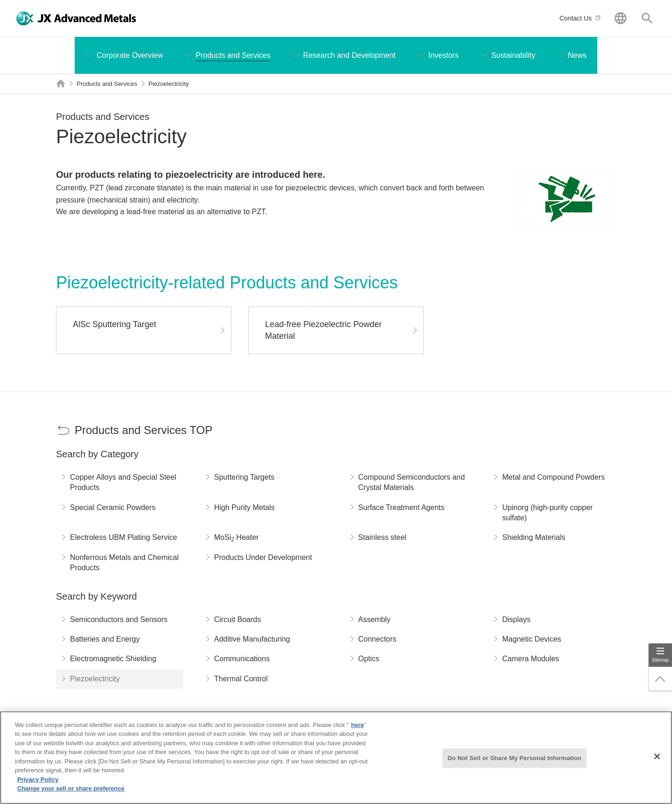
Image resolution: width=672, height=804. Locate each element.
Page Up (660, 679)
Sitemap (661, 660)
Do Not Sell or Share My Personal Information (514, 761)
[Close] (657, 760)
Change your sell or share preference (71, 792)
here (357, 728)
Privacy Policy (38, 782)
